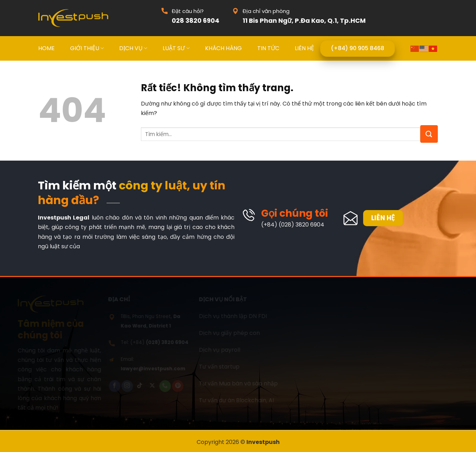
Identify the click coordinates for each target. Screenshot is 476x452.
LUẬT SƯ (176, 48)
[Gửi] (429, 134)
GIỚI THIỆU (87, 48)
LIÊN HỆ (304, 48)
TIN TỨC (268, 48)
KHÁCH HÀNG (223, 48)
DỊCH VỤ (133, 48)
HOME (46, 48)
